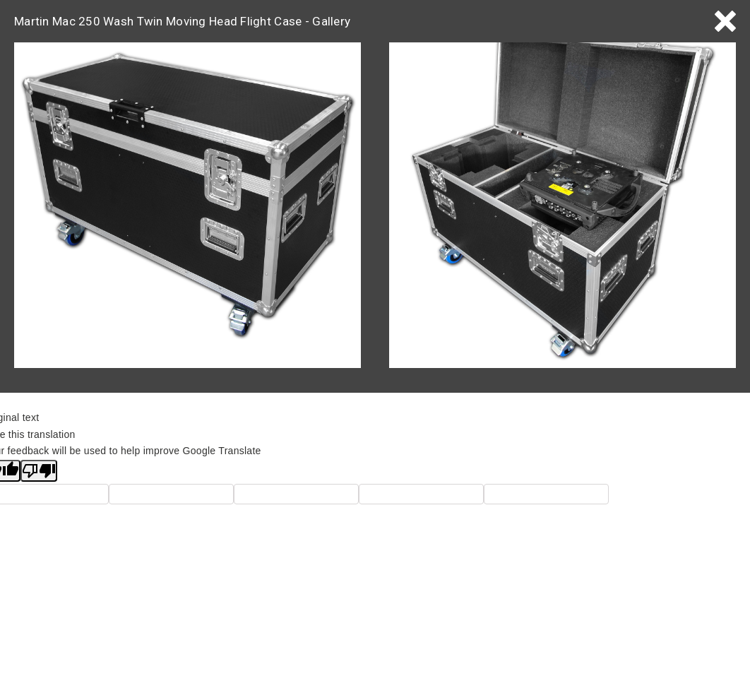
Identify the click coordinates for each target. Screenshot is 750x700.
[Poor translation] (39, 471)
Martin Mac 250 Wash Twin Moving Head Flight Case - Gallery (182, 21)
